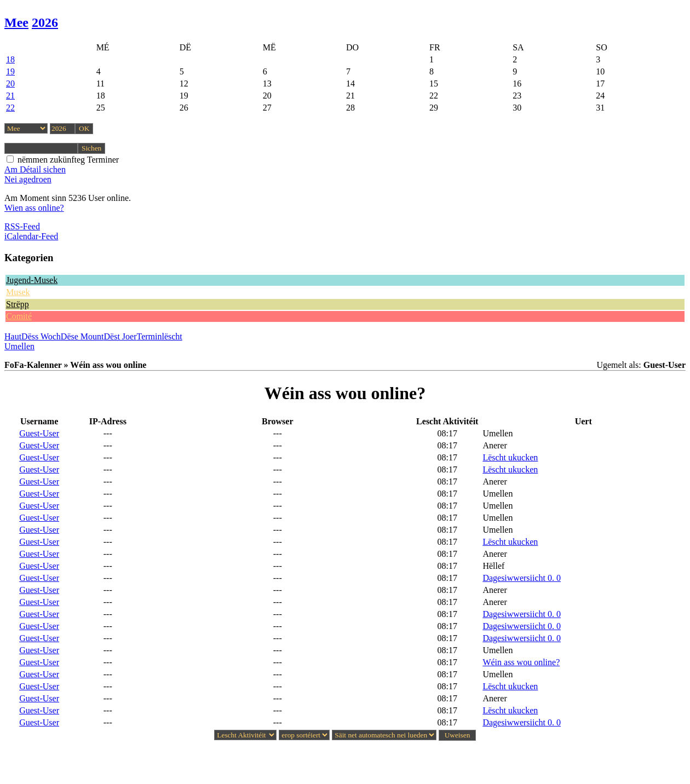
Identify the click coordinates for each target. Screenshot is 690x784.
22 (10, 108)
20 (10, 83)
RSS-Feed (22, 226)
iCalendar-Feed (31, 236)
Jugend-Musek (32, 280)
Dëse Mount (82, 336)
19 (10, 71)
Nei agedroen (28, 179)
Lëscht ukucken (510, 457)
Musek (18, 292)
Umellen (19, 346)
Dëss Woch (41, 336)
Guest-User (39, 433)
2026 (45, 22)
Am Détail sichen (35, 169)
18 (10, 59)
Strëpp (18, 304)
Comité (19, 316)
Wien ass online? (34, 208)
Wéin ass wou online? (521, 662)
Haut (13, 336)
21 (10, 96)
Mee (16, 22)
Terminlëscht (160, 336)
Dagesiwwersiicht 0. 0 (522, 578)
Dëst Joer (120, 336)
